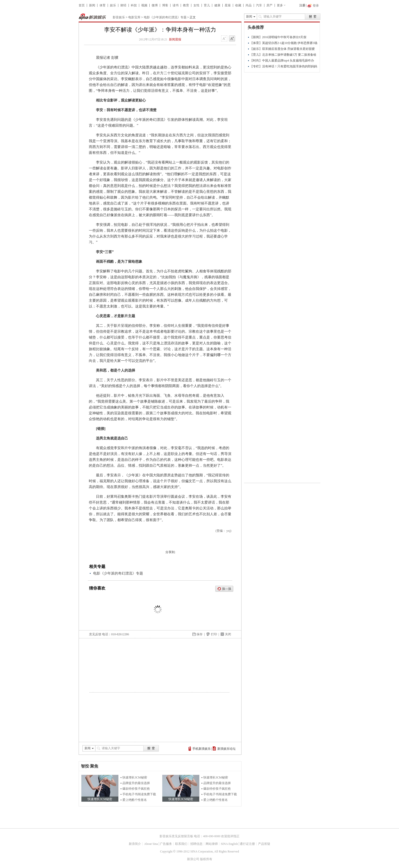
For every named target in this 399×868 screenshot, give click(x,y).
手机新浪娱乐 (202, 749)
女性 (196, 5)
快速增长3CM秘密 (135, 777)
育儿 (207, 5)
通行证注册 (247, 844)
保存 (199, 634)
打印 (214, 634)
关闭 (228, 634)
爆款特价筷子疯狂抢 (136, 789)
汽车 (259, 5)
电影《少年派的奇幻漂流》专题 (165, 17)
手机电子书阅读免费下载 (139, 794)
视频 (144, 5)
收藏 (238, 5)
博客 (165, 5)
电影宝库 (134, 17)
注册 (302, 5)
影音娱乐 (119, 17)
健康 (217, 5)
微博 (155, 5)
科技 (134, 5)
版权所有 (206, 859)
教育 (186, 5)
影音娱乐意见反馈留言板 (176, 836)
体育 (103, 5)
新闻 (92, 5)
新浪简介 (135, 844)
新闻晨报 (175, 39)
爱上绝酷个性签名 (135, 800)
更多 (280, 5)
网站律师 (212, 844)
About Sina (151, 844)
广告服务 (166, 844)
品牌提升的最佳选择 (136, 783)
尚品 (249, 5)
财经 (123, 5)
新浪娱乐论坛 (226, 749)
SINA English (229, 844)
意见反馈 (95, 634)
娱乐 (113, 5)
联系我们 (181, 844)
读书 (176, 5)
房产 (269, 5)
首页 (82, 5)
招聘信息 (196, 844)
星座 (228, 5)
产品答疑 (264, 844)
